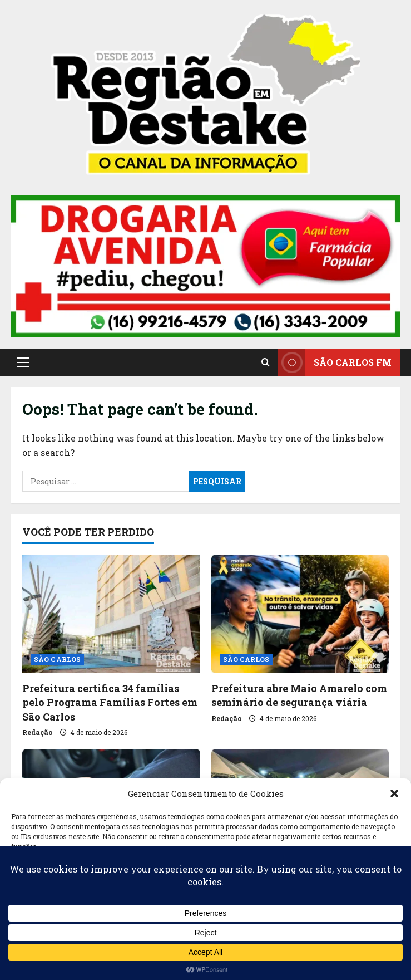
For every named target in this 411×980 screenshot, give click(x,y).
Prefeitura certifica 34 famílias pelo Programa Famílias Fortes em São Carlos (110, 702)
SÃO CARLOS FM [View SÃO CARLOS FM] (335, 362)
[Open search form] (266, 362)
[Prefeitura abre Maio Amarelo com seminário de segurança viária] (300, 614)
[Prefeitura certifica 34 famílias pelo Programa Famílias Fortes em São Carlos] (111, 614)
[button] (394, 793)
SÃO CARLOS (57, 659)
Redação (38, 732)
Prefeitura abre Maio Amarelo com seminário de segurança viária (299, 695)
